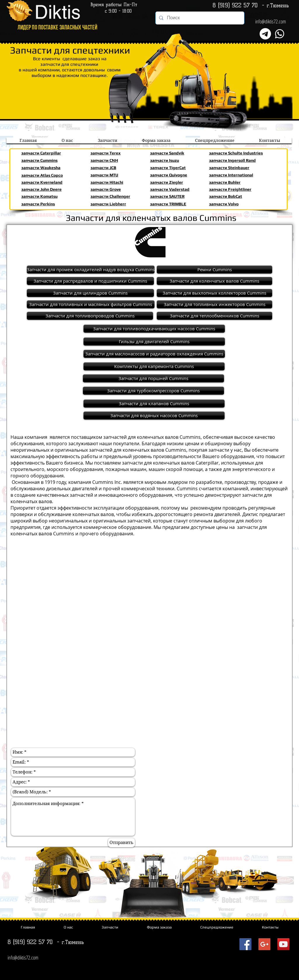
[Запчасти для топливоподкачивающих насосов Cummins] (154, 329)
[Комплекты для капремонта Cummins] (154, 366)
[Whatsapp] (280, 34)
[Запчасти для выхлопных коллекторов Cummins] (214, 293)
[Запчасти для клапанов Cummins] (154, 404)
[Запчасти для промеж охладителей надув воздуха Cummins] (91, 270)
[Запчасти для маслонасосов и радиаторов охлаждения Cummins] (154, 354)
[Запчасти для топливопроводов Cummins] (90, 316)
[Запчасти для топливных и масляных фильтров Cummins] (91, 304)
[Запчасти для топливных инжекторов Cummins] (214, 304)
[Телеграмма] (265, 34)
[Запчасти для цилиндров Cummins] (90, 293)
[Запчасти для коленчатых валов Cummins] (214, 281)
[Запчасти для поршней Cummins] (153, 378)
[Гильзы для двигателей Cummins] (154, 342)
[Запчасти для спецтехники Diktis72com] (245, 944)
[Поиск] (199, 18)
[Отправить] (121, 843)
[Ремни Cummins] (214, 270)
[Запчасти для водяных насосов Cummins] (154, 416)
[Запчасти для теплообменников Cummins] (214, 316)
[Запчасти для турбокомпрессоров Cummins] (153, 391)
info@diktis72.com (271, 21)
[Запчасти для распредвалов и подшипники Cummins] (90, 281)
